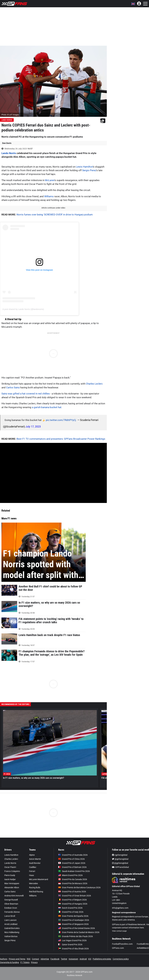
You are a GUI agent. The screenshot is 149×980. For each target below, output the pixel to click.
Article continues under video (53, 208)
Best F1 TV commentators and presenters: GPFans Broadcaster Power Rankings (61, 439)
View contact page (119, 931)
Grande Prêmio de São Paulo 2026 (76, 936)
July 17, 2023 (33, 427)
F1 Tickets (25, 962)
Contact (36, 959)
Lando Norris (7, 120)
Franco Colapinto (12, 871)
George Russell (11, 900)
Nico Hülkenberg (12, 932)
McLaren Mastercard (39, 879)
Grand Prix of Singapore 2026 (73, 924)
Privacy (34, 962)
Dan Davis (7, 143)
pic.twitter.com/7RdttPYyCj (61, 420)
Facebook (55, 959)
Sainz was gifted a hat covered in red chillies (26, 394)
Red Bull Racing (36, 892)
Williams (49, 196)
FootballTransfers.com (122, 944)
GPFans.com (118, 948)
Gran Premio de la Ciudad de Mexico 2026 (79, 932)
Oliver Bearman (11, 904)
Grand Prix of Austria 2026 (72, 892)
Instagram (73, 959)
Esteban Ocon (11, 908)
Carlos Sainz (13, 387)
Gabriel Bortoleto (12, 928)
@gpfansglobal (120, 859)
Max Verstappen (12, 883)
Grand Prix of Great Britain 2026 (75, 896)
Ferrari (32, 871)
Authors (4, 959)
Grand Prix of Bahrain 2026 (72, 867)
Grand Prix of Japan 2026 (72, 863)
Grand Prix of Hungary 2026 (73, 904)
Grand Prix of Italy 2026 (71, 912)
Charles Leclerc (94, 384)
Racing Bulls (35, 887)
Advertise (45, 959)
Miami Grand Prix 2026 (70, 875)
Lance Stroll (10, 916)
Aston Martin (35, 859)
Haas (32, 875)
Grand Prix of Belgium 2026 (72, 900)
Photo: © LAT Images (10, 115)
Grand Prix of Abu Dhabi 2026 (73, 949)
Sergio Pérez (10, 940)
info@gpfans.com (120, 908)
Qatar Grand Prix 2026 (70, 945)
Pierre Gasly (10, 875)
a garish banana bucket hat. (47, 407)
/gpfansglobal (120, 855)
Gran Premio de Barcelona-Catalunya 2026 (79, 887)
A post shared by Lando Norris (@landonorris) (23, 309)
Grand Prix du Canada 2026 (73, 879)
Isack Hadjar (10, 879)
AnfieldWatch (143, 948)
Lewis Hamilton (84, 167)
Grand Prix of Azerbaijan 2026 (74, 920)
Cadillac (33, 867)
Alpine (32, 855)
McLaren (50, 180)
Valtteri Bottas (11, 936)
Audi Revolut (35, 863)
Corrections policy (121, 959)
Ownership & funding (9, 962)
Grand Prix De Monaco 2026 (73, 883)
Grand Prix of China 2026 (71, 859)
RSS (29, 959)
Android (83, 959)
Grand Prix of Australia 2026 (73, 855)
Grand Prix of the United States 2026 (77, 928)
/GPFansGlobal (120, 867)
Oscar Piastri (10, 867)
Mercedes (33, 883)
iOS (90, 959)
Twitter (64, 959)
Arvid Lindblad (11, 924)
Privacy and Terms (17, 959)
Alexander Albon (12, 887)
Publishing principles (102, 959)
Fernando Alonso (12, 912)
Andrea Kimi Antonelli (14, 896)
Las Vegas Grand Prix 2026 (72, 940)
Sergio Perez (89, 170)
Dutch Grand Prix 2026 (70, 908)
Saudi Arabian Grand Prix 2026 (74, 871)
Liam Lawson (10, 920)
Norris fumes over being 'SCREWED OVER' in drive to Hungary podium (55, 215)
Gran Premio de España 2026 (73, 916)
